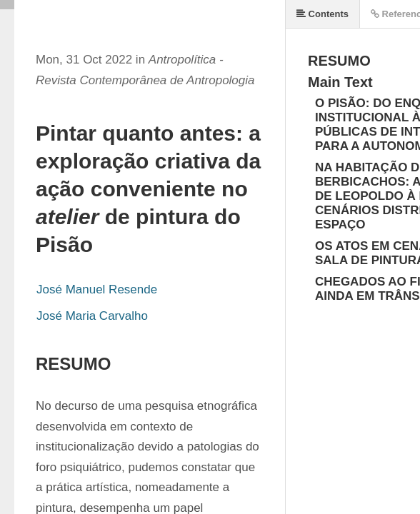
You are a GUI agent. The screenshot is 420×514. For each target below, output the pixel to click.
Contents (322, 14)
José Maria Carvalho (92, 316)
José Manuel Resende (97, 289)
